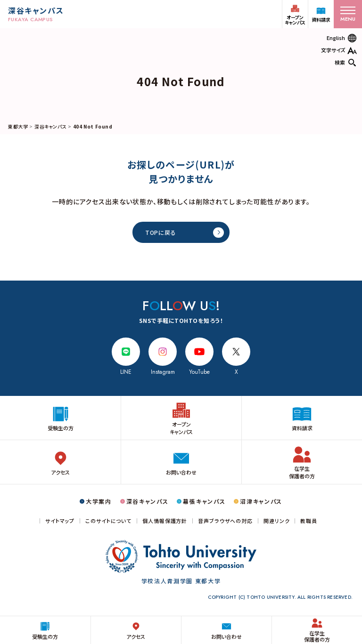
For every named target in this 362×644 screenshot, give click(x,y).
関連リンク (276, 521)
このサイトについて (108, 521)
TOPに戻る (160, 232)
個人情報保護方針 (165, 521)
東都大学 (18, 126)
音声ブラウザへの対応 (225, 521)
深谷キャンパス (50, 126)
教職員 (309, 521)
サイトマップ (60, 521)
